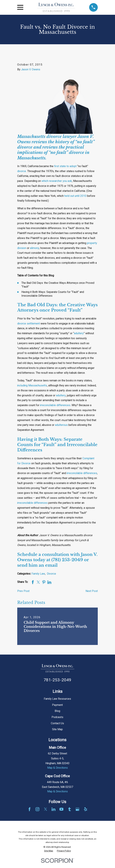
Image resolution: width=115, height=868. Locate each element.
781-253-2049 (57, 680)
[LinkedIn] (53, 809)
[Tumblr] (69, 809)
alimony (35, 248)
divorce (22, 171)
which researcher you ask (57, 181)
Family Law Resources (57, 699)
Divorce (51, 574)
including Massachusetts (32, 386)
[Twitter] (46, 809)
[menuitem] (49, 851)
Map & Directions (58, 768)
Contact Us (57, 723)
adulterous (61, 425)
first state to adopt (65, 166)
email (51, 565)
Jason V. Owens (31, 69)
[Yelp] (86, 809)
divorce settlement (29, 324)
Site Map (57, 729)
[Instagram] (37, 809)
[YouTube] (61, 809)
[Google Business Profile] (77, 809)
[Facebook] (29, 809)
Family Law (38, 574)
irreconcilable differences (55, 405)
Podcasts (57, 717)
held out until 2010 (75, 196)
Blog (57, 711)
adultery (79, 333)
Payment (57, 705)
